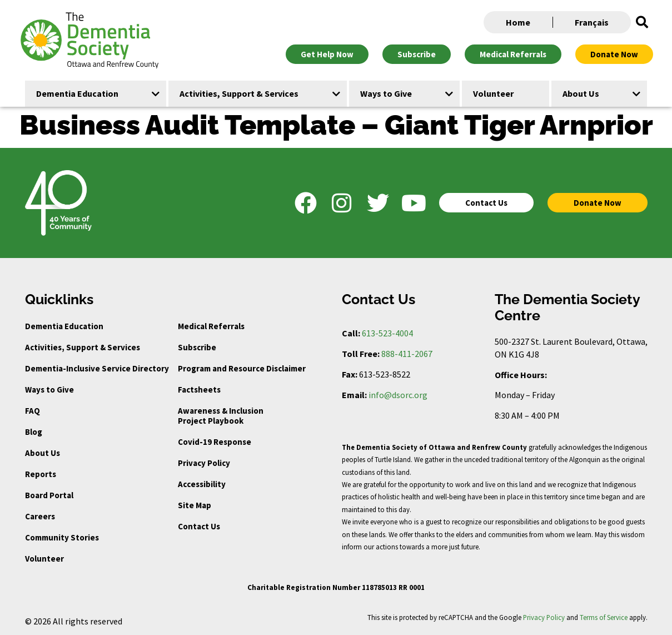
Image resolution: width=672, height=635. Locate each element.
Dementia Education (64, 326)
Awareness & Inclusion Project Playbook (221, 416)
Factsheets (199, 390)
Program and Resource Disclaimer (242, 368)
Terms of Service (604, 617)
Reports (41, 474)
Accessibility (202, 484)
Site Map (195, 505)
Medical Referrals (211, 326)
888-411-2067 (407, 354)
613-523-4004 (387, 333)
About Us (43, 453)
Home (518, 22)
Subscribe (197, 347)
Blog (34, 432)
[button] (642, 22)
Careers (40, 516)
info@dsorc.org (398, 395)
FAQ (33, 411)
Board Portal (49, 495)
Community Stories (62, 537)
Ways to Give (49, 390)
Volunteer (44, 559)
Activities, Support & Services (83, 347)
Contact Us (199, 526)
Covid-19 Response (215, 442)
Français (592, 22)
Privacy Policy (204, 463)
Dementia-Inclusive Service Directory (97, 368)
